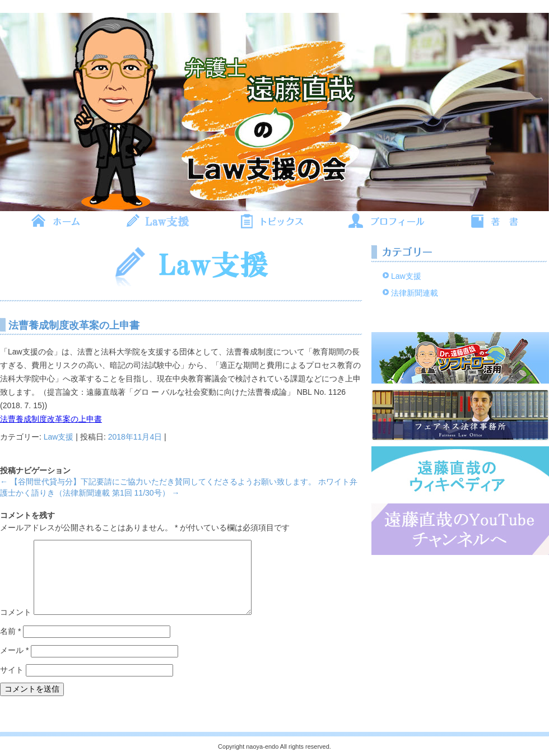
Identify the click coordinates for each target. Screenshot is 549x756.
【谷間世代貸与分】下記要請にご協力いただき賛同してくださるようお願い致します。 (158, 482)
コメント (16, 612)
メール (14, 650)
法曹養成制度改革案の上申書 (51, 419)
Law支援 (59, 437)
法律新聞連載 (415, 293)
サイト (12, 670)
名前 (10, 631)
